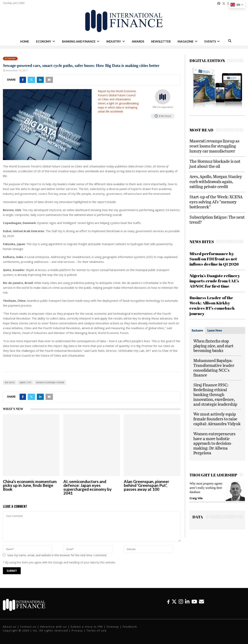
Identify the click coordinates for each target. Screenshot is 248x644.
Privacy (77, 630)
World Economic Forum (50, 382)
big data (10, 382)
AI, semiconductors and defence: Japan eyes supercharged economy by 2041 (87, 487)
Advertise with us (53, 627)
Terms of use (97, 630)
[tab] (197, 331)
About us (10, 627)
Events (210, 41)
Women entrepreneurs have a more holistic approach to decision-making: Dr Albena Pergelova (214, 443)
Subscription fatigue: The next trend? (217, 219)
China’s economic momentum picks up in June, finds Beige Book (30, 485)
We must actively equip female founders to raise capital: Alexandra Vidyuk (217, 419)
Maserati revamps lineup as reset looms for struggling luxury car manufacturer (214, 146)
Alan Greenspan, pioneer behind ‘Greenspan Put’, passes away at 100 (146, 485)
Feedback (130, 627)
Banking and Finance (79, 41)
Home (25, 41)
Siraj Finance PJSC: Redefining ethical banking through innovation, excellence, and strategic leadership (215, 394)
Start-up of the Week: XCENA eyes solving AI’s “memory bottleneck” (216, 202)
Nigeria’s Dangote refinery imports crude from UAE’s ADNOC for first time (215, 281)
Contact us (28, 627)
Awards (138, 41)
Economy (44, 41)
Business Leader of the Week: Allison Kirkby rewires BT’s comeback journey (212, 306)
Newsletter (161, 41)
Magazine (186, 41)
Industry (114, 41)
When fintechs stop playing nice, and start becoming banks (213, 346)
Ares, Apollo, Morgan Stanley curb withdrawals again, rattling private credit (216, 181)
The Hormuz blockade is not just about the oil (215, 164)
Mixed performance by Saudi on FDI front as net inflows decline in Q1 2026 (214, 259)
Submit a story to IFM (87, 627)
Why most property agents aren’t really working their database (206, 488)
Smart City (25, 382)
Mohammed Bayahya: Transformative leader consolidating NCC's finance (214, 368)
